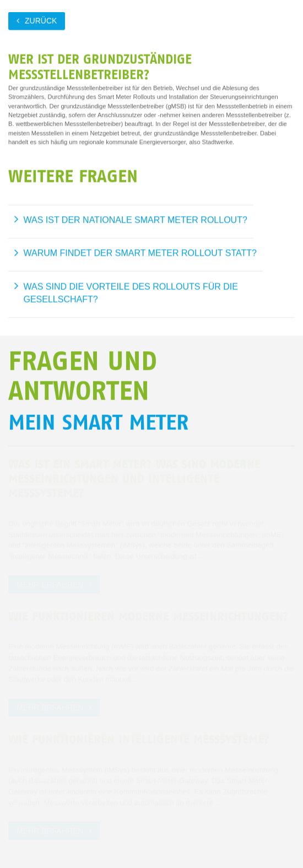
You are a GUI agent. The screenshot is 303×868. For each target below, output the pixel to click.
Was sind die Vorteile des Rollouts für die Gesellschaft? (131, 293)
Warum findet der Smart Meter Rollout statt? (140, 253)
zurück (41, 20)
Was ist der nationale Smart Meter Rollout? (136, 220)
